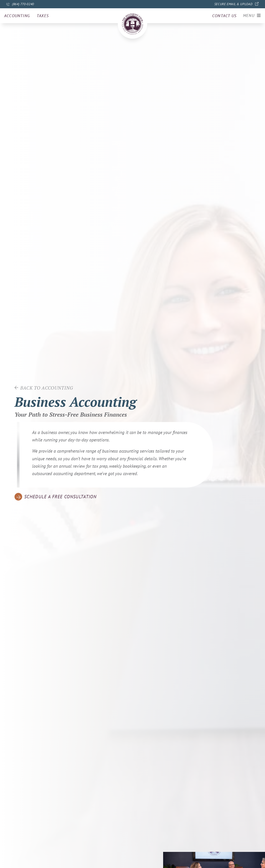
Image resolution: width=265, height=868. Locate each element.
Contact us (224, 16)
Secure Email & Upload (233, 4)
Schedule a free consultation (61, 497)
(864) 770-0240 (23, 4)
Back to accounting (47, 388)
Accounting (17, 16)
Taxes (43, 16)
